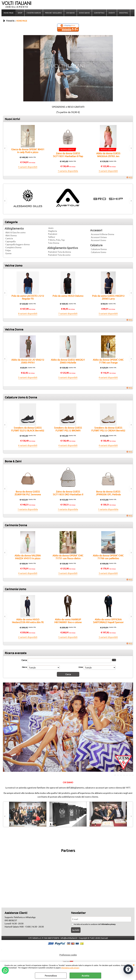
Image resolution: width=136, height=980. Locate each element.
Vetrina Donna (14, 329)
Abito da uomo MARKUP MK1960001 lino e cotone (68, 621)
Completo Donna (13, 247)
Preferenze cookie (68, 955)
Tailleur (52, 237)
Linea (81, 667)
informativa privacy (108, 924)
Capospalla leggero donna (17, 244)
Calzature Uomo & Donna (21, 397)
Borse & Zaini (13, 461)
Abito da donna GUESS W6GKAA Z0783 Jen (108, 155)
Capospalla (10, 241)
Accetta (85, 976)
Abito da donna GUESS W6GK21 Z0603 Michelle (68, 361)
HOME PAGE (9, 13)
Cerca (24, 660)
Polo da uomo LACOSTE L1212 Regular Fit (28, 297)
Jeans (51, 228)
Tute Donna (54, 243)
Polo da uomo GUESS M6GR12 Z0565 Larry (108, 297)
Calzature (96, 245)
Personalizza (51, 976)
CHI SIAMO (70, 13)
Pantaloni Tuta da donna (59, 252)
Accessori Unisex (99, 237)
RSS (131, 177)
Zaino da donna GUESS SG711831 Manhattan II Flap (68, 155)
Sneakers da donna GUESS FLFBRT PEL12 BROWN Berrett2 (68, 430)
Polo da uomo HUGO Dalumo (68, 296)
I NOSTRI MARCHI (34, 13)
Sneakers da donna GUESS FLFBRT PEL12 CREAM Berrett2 (108, 429)
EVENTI (112, 13)
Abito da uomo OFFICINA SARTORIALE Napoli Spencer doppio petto (108, 622)
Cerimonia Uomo (15, 589)
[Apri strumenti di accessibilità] (128, 969)
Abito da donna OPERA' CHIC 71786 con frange (108, 361)
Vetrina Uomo (14, 265)
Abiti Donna (11, 235)
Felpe (8, 250)
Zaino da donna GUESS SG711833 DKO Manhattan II (68, 493)
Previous (5, 727)
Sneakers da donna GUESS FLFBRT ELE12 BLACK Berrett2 (28, 429)
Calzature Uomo (99, 252)
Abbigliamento (14, 228)
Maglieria (52, 231)
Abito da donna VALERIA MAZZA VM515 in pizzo (28, 557)
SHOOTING (124, 13)
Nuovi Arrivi (12, 119)
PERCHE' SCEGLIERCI (53, 13)
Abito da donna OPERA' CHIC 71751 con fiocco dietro (68, 557)
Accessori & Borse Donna (102, 234)
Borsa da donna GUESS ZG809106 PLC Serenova (28, 493)
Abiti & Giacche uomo (15, 232)
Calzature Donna (99, 249)
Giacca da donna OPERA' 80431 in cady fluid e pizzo (28, 151)
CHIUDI (134, 965)
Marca (24, 667)
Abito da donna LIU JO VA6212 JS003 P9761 (28, 361)
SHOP (20, 13)
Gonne (8, 253)
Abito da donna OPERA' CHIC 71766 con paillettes (108, 557)
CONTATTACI (99, 13)
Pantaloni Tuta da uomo (59, 255)
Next (131, 727)
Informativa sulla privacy (70, 968)
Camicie (9, 238)
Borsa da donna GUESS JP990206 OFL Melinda (108, 493)
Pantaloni (53, 234)
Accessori (96, 230)
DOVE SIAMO (84, 13)
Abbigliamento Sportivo (63, 248)
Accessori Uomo (98, 240)
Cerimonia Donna (16, 525)
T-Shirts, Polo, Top (56, 240)
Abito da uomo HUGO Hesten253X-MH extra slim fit (28, 621)
